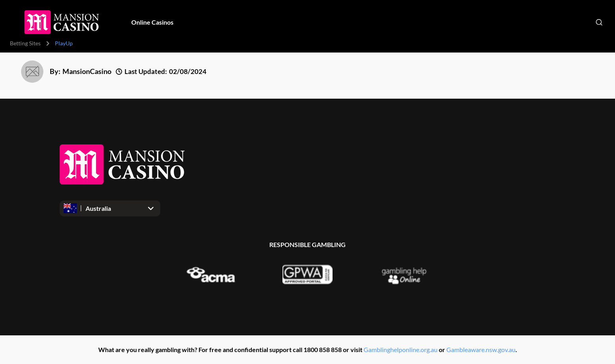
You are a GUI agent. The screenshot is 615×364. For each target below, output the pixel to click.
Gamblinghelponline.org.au (401, 349)
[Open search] (599, 22)
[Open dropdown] (110, 208)
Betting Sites (25, 43)
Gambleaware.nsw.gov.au (481, 349)
